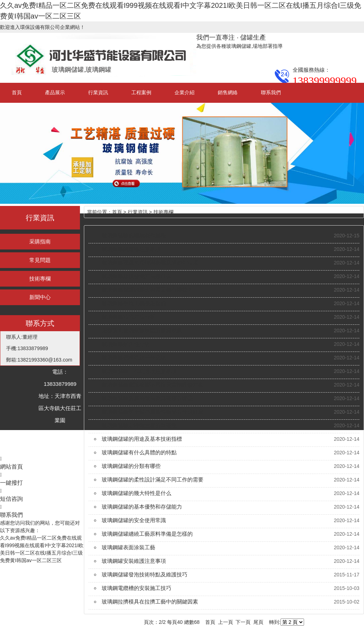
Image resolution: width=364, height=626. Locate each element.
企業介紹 (184, 92)
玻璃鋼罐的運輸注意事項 (131, 249)
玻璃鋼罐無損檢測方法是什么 (136, 276)
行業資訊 (98, 92)
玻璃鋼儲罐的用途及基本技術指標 (142, 439)
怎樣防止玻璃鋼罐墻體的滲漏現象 (142, 330)
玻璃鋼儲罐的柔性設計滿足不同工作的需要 (153, 479)
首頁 (17, 92)
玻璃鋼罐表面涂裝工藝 (128, 547)
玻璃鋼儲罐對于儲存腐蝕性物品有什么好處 (153, 412)
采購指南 (40, 241)
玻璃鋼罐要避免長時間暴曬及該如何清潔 (150, 262)
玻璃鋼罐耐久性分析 (126, 344)
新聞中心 (40, 297)
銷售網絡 (228, 92)
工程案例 (141, 92)
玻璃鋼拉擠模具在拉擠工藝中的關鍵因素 (150, 602)
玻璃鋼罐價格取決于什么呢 (134, 357)
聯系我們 (271, 92)
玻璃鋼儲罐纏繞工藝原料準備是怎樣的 (147, 534)
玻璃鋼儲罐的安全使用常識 (134, 520)
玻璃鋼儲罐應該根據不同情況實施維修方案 (153, 385)
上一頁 (226, 622)
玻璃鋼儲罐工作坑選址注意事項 (139, 371)
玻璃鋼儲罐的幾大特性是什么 (136, 493)
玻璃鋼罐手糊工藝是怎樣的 (134, 303)
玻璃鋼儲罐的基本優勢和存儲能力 (142, 507)
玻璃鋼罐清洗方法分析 (128, 317)
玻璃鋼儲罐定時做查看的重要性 (139, 425)
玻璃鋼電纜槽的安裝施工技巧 (136, 588)
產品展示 (55, 92)
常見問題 (40, 260)
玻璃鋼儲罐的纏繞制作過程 (134, 235)
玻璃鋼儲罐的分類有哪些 (131, 466)
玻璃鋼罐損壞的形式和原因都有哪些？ (147, 290)
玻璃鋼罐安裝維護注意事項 (134, 561)
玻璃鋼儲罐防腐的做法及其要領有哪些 (147, 398)
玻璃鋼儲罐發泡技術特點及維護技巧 (145, 574)
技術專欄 (40, 279)
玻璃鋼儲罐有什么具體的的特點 (139, 452)
